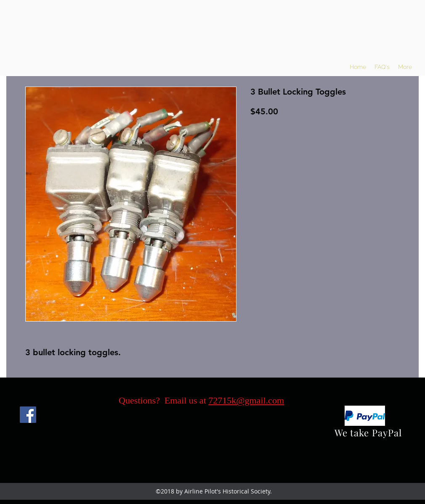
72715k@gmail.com (246, 400)
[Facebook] (28, 415)
